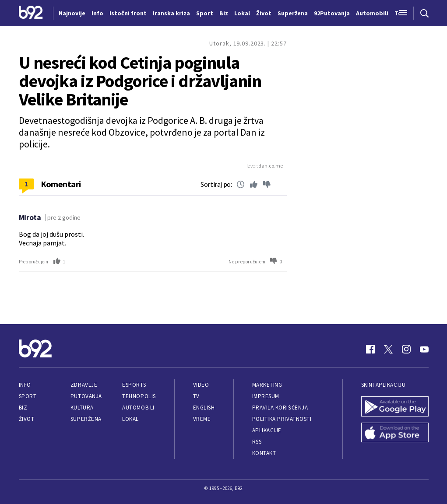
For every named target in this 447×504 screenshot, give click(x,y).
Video (201, 385)
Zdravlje (84, 385)
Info (25, 385)
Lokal (130, 419)
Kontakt (264, 453)
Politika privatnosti (282, 419)
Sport (28, 396)
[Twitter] (388, 349)
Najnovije (72, 13)
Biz (23, 408)
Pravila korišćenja (280, 408)
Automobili (138, 408)
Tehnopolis (139, 396)
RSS (257, 442)
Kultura (82, 408)
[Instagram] (406, 349)
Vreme (202, 419)
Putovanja (86, 396)
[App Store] (395, 434)
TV (196, 396)
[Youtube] (424, 349)
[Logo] (31, 13)
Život (27, 419)
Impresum (266, 396)
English (204, 408)
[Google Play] (395, 407)
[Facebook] (370, 349)
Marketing (267, 385)
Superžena (86, 419)
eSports (134, 385)
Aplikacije (267, 430)
